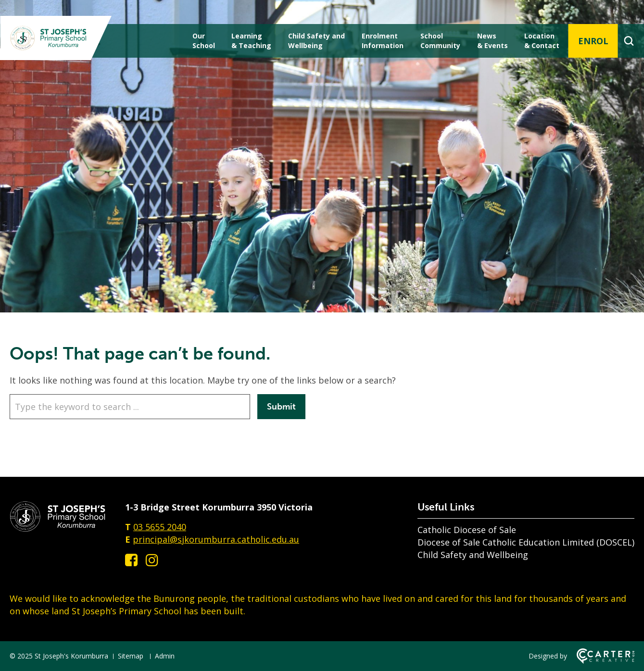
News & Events (492, 41)
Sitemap (131, 656)
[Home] (58, 529)
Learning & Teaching (251, 41)
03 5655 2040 (160, 527)
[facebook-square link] (131, 560)
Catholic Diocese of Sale (467, 530)
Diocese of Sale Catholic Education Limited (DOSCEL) (526, 542)
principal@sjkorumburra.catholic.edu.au (216, 539)
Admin (165, 656)
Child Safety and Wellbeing (473, 555)
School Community (440, 41)
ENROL (593, 41)
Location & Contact (542, 41)
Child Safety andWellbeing (316, 41)
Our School (204, 41)
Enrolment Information (383, 41)
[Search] (629, 41)
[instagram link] (152, 560)
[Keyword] (130, 407)
